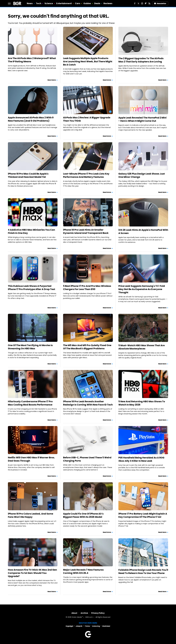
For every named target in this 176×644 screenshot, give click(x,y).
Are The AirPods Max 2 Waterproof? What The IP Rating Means (32, 60)
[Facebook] (135, 3)
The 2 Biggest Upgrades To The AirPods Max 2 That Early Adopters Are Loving (141, 60)
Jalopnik (79, 626)
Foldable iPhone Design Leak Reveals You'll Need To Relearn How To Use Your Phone (143, 571)
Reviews (108, 3)
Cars (78, 3)
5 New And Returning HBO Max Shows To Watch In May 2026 (142, 403)
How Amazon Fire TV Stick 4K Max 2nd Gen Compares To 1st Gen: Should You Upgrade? (32, 573)
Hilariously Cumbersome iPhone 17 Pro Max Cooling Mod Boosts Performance (30, 403)
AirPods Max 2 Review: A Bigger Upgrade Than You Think (87, 119)
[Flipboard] (146, 3)
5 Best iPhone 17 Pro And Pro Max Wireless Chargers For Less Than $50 (87, 288)
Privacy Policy (98, 613)
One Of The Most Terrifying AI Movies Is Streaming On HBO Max (30, 347)
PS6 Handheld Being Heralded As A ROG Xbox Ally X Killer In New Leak (141, 459)
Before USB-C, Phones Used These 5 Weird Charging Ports (87, 459)
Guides (87, 3)
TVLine (87, 626)
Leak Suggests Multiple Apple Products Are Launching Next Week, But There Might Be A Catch (88, 61)
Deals (97, 3)
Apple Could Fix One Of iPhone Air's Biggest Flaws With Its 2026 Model (83, 515)
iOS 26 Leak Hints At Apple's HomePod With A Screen (143, 232)
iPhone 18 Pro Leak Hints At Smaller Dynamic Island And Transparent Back (86, 231)
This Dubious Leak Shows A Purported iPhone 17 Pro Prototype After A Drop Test (31, 288)
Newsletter (160, 4)
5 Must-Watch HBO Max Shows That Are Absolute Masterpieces (142, 347)
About (74, 613)
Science (49, 3)
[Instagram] (142, 3)
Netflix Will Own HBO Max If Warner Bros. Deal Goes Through (31, 459)
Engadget (69, 626)
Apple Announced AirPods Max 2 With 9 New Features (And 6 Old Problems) (31, 119)
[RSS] (149, 3)
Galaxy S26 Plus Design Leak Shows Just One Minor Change (142, 175)
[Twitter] (138, 3)
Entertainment (64, 3)
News (30, 3)
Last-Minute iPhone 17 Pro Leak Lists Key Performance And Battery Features (86, 175)
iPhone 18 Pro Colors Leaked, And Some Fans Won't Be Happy (31, 515)
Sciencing (96, 626)
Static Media (77, 617)
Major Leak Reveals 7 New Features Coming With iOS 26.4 (83, 571)
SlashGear (106, 626)
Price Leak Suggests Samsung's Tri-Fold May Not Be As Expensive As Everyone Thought (142, 289)
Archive (84, 613)
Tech (39, 3)
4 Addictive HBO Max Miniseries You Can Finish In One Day (31, 231)
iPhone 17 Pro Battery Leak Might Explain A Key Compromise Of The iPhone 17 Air (143, 515)
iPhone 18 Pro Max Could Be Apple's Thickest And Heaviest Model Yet (28, 175)
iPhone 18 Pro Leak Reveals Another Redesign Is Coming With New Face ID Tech (88, 403)
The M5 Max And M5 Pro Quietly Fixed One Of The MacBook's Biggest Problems (87, 347)
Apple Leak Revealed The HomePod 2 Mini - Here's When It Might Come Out (142, 119)
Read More (52, 80)
